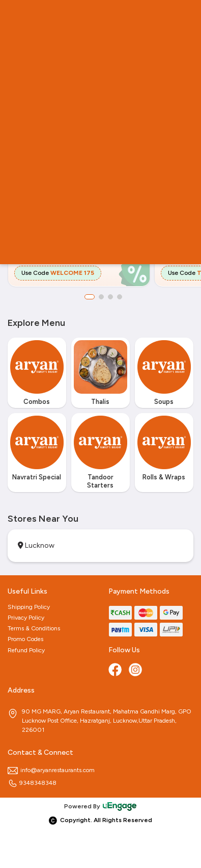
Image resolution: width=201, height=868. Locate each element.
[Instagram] (136, 671)
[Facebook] (116, 671)
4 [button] (120, 297)
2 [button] (101, 297)
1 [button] (90, 297)
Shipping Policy (29, 607)
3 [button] (110, 297)
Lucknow (36, 545)
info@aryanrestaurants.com (51, 770)
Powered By (101, 806)
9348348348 (32, 783)
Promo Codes (25, 639)
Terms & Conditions (34, 628)
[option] (37, 376)
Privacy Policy (26, 618)
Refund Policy (26, 650)
